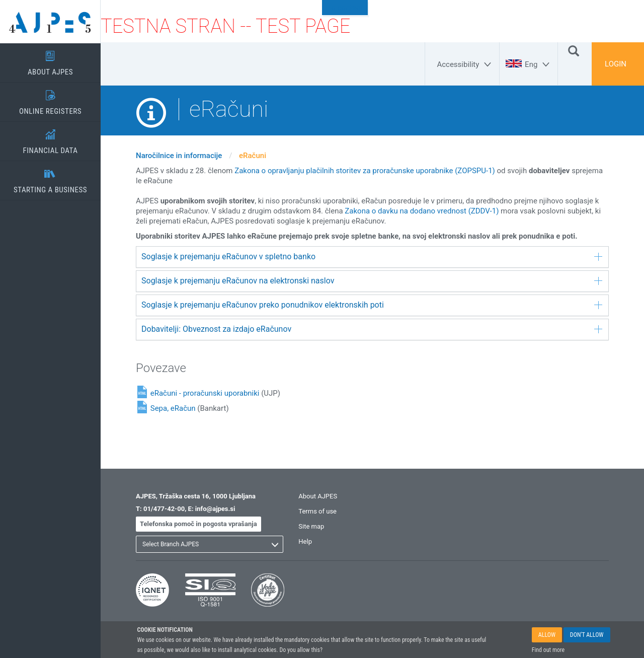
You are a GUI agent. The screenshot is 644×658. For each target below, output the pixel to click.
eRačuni (253, 156)
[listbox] (210, 544)
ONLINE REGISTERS (50, 99)
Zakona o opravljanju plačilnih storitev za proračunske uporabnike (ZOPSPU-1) (365, 171)
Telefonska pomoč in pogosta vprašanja (198, 524)
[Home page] (50, 22)
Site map (311, 526)
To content (345, 8)
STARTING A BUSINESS (50, 178)
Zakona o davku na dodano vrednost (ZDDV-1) (422, 211)
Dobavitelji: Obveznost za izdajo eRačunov (372, 329)
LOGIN (616, 64)
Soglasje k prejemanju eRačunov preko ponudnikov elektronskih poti (372, 305)
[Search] (574, 50)
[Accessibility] (465, 64)
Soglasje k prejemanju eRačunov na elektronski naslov (372, 281)
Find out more (548, 650)
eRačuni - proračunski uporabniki (205, 393)
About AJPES (318, 496)
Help (305, 541)
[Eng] (539, 64)
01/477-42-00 (164, 509)
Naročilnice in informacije (179, 156)
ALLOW (547, 635)
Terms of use (317, 511)
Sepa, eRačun (173, 408)
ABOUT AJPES (50, 60)
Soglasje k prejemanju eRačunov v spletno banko (372, 257)
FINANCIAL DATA (50, 138)
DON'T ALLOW (587, 635)
